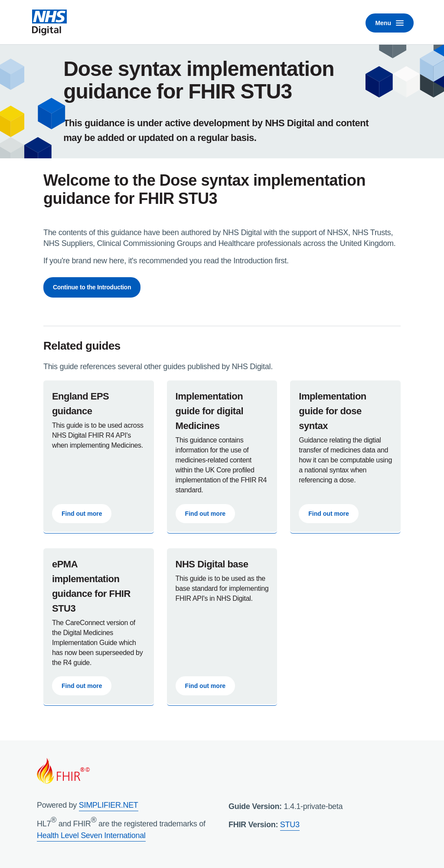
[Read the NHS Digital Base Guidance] (222, 626)
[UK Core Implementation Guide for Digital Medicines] (222, 456)
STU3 (290, 825)
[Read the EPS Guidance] (99, 456)
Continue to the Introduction (92, 287)
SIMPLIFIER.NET (109, 805)
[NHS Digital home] (49, 23)
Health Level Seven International (91, 835)
